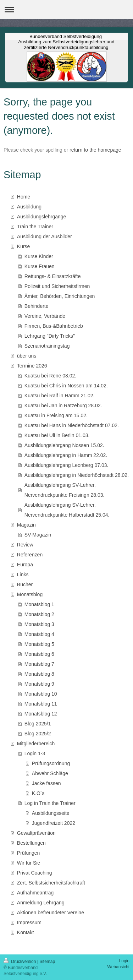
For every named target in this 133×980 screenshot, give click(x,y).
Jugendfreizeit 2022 (54, 823)
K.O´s (38, 793)
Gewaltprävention (36, 833)
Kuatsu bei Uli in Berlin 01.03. (57, 435)
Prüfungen (29, 853)
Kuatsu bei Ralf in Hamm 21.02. (60, 396)
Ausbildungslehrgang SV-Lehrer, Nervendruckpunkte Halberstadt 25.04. (67, 510)
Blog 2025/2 (38, 734)
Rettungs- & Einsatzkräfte (53, 276)
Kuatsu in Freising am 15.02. (56, 415)
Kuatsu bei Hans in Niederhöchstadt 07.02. (72, 425)
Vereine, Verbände (45, 316)
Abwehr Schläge (50, 773)
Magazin (26, 525)
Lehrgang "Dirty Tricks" (50, 336)
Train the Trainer (35, 227)
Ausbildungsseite (51, 813)
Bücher (25, 584)
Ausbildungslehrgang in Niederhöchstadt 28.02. (77, 475)
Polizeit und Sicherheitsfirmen (57, 286)
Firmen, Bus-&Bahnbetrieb (54, 326)
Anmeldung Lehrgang (41, 903)
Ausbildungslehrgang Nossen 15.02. (64, 445)
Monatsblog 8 (39, 674)
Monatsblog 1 (39, 604)
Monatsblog (30, 594)
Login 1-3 (35, 753)
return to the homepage (95, 150)
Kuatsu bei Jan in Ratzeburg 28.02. (63, 405)
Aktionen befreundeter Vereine (51, 913)
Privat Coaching (35, 873)
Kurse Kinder (39, 256)
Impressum (29, 922)
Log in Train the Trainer (50, 803)
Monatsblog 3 (39, 624)
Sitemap (47, 962)
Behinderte (37, 306)
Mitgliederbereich (36, 744)
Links (23, 575)
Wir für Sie (29, 863)
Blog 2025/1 (38, 724)
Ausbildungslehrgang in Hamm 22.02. (66, 455)
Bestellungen (31, 843)
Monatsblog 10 (41, 694)
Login (124, 961)
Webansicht (118, 967)
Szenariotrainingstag (47, 346)
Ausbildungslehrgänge (42, 217)
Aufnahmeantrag (35, 893)
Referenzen (30, 555)
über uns (27, 356)
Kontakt (25, 932)
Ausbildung (29, 207)
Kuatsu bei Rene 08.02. (50, 376)
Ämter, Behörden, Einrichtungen (60, 296)
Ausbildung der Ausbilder (45, 236)
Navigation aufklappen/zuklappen (66, 9)
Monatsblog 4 (39, 634)
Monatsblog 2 (39, 614)
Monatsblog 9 (39, 684)
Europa (25, 565)
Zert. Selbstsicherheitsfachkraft (51, 883)
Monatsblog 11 (41, 704)
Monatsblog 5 (39, 644)
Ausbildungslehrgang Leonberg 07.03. (66, 465)
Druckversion (20, 962)
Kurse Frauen (40, 266)
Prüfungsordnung (51, 763)
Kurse (24, 246)
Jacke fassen (46, 783)
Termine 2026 (32, 366)
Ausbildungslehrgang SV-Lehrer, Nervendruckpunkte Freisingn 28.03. (65, 490)
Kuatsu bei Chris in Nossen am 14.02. (66, 386)
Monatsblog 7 (39, 664)
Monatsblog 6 (39, 654)
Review (25, 545)
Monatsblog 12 (41, 714)
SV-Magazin (38, 535)
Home (24, 197)
